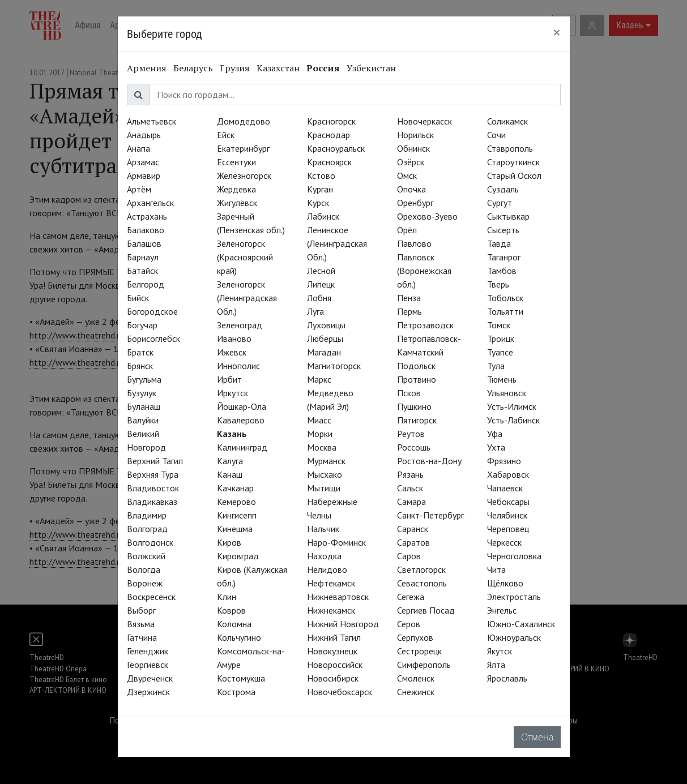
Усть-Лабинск (513, 420)
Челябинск (507, 515)
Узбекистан (371, 68)
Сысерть (503, 230)
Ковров (231, 610)
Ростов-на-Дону (429, 461)
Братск (140, 352)
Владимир (147, 515)
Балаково (146, 230)
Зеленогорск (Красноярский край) (245, 257)
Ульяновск (507, 393)
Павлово (414, 243)
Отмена (537, 737)
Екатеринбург (243, 148)
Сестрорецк (419, 651)
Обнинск (413, 148)
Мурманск (326, 461)
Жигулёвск (237, 203)
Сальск (410, 488)
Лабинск (323, 216)
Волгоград (147, 529)
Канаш (230, 474)
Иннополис (238, 366)
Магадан (324, 352)
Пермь (409, 311)
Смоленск (416, 678)
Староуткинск (513, 162)
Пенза (409, 298)
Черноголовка (514, 556)
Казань (232, 434)
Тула (496, 366)
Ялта (496, 665)
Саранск (413, 529)
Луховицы (326, 325)
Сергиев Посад (426, 610)
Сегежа (411, 597)
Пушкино (414, 406)
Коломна (234, 624)
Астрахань (147, 216)
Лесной (321, 271)
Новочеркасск (424, 121)
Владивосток (153, 488)
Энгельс (502, 610)
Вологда (144, 569)
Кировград (238, 556)
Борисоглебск (153, 339)
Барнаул (143, 257)
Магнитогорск (334, 366)
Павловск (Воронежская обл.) (424, 271)
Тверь (498, 284)
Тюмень (502, 379)
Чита (496, 569)
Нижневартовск (338, 597)
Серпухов (415, 637)
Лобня (319, 298)
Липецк (321, 284)
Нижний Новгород (343, 624)
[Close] (557, 32)
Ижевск (232, 352)
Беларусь (193, 68)
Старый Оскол (514, 175)
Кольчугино (239, 637)
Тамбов (502, 271)
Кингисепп (237, 515)
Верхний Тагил (155, 461)
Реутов (411, 434)
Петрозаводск (425, 325)
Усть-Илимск (512, 406)
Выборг (141, 610)
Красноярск (329, 162)
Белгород (146, 284)
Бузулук (142, 393)
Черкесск (504, 542)
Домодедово (244, 121)
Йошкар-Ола (242, 406)
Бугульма (144, 379)
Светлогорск (421, 569)
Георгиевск (148, 665)
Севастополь (422, 583)
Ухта (496, 447)
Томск (499, 325)
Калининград (242, 447)
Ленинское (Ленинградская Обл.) (337, 243)
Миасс (319, 420)
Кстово (321, 175)
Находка (324, 556)
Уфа (495, 434)
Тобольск (505, 298)
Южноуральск (514, 637)
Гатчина (142, 637)
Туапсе (500, 352)
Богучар (142, 325)
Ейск (226, 135)
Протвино (417, 379)
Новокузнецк (332, 651)
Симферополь (424, 665)
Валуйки (143, 420)
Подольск (416, 366)
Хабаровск (508, 474)
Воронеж (145, 583)
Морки (320, 434)
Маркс (319, 379)
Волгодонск (150, 542)
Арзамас (143, 162)
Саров (409, 556)
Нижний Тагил (334, 637)
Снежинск (416, 692)
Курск (318, 203)
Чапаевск (505, 488)
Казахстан (278, 68)
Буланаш (144, 406)
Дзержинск (148, 692)
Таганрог (504, 257)
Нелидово (327, 569)
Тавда (499, 243)
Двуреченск (150, 678)
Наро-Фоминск (336, 542)
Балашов (144, 243)
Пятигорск (417, 420)
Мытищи (324, 488)
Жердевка (236, 189)
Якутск (500, 651)
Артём (139, 189)
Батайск (142, 271)
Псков (409, 393)
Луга (315, 311)
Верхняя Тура (153, 474)
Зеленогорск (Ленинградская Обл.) (247, 298)
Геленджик (148, 651)
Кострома (236, 692)
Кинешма (235, 529)
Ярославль (507, 678)
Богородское (152, 311)
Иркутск (232, 393)
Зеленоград (240, 325)
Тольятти (505, 311)
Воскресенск (151, 597)
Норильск (415, 135)
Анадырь (144, 135)
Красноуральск (336, 148)
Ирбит (229, 379)
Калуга (230, 461)
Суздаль (503, 189)
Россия (323, 68)
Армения (147, 68)
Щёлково (505, 583)
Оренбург (415, 203)
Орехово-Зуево (427, 216)
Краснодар (328, 135)
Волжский (146, 556)
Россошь (414, 447)
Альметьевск (152, 121)
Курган (320, 189)
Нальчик (323, 529)
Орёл (407, 230)
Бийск (138, 298)
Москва (322, 447)
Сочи (496, 135)
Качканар (235, 488)
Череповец (508, 529)
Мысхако (325, 474)
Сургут (500, 203)
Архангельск (150, 203)
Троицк (501, 339)
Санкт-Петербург (430, 515)
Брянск (140, 366)
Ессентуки (236, 162)
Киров (229, 542)
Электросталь (514, 597)
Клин (227, 597)
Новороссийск (335, 665)
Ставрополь (510, 148)
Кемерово (236, 502)
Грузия (235, 68)
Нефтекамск (331, 583)
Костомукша (241, 678)
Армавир (144, 175)
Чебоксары (508, 502)
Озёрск (411, 162)
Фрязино (504, 461)
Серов (409, 624)
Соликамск (507, 121)
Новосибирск (333, 678)
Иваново (234, 339)
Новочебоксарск (340, 692)
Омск (407, 175)
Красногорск (331, 121)
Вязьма (141, 624)
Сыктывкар (508, 216)
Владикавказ (152, 502)
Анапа (138, 148)
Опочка (411, 189)
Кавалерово (241, 420)
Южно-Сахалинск (521, 624)
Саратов (413, 542)
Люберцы (325, 339)
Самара (411, 502)
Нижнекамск (331, 610)
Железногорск (244, 175)
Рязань (410, 474)
